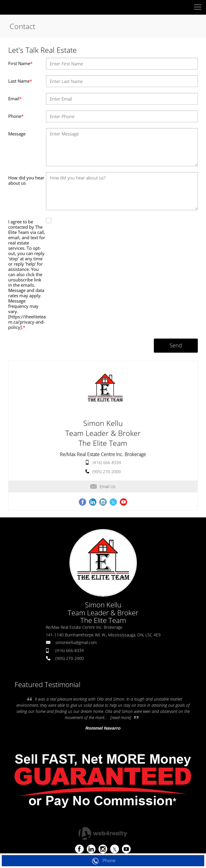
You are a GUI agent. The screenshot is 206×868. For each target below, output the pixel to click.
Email (15, 98)
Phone (16, 116)
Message (17, 134)
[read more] (121, 717)
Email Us (103, 486)
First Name (20, 63)
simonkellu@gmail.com (76, 642)
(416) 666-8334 (107, 462)
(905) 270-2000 (107, 472)
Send (176, 345)
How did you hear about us (26, 180)
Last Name (20, 81)
